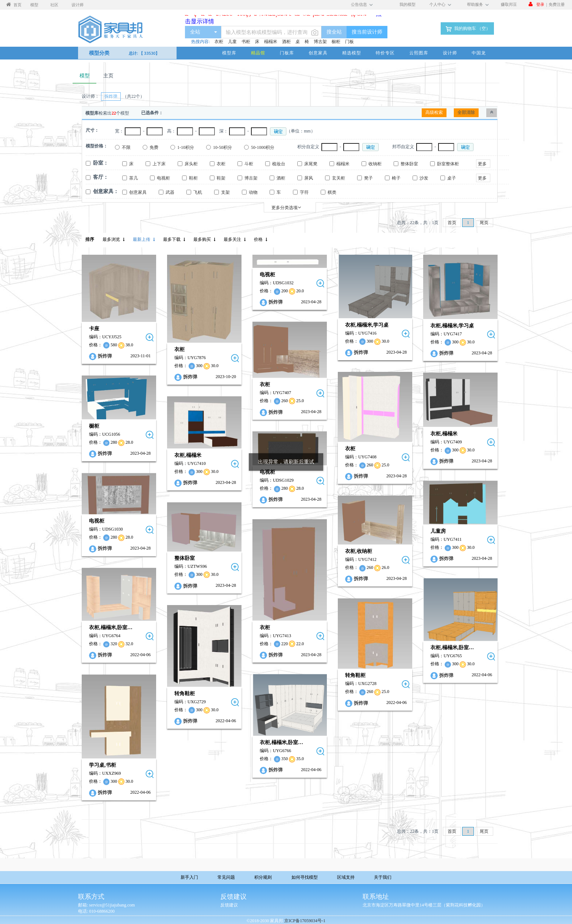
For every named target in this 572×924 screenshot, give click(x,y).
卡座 (94, 329)
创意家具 (318, 53)
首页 (452, 223)
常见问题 (226, 877)
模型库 (229, 53)
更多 (482, 164)
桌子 (452, 178)
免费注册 (557, 4)
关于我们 (383, 877)
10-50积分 (223, 147)
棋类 (332, 192)
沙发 (424, 178)
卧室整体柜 (448, 164)
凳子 (368, 178)
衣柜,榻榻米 (444, 434)
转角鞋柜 (355, 676)
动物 (253, 192)
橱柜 (336, 42)
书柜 (246, 42)
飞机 (198, 192)
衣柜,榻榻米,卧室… (111, 627)
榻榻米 (271, 42)
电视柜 (163, 178)
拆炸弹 (105, 356)
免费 (154, 147)
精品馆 (258, 53)
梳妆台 (279, 164)
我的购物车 (467, 29)
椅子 (396, 178)
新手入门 (189, 877)
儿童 (232, 42)
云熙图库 (419, 53)
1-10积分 (186, 147)
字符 (304, 192)
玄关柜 (339, 178)
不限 (126, 147)
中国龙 (479, 53)
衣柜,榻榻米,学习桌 (367, 325)
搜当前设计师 (367, 32)
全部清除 (466, 112)
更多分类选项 (286, 207)
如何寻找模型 (305, 877)
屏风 (309, 178)
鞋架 (221, 178)
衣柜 (219, 42)
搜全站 (334, 32)
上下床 (159, 164)
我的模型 (407, 4)
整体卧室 (409, 164)
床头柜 (191, 164)
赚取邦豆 (509, 4)
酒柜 (286, 42)
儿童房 (438, 531)
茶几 (134, 178)
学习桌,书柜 (103, 765)
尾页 (484, 223)
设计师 (450, 53)
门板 (349, 42)
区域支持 (346, 877)
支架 (225, 192)
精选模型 (352, 53)
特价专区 (385, 53)
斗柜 (249, 164)
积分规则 (263, 877)
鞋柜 (193, 178)
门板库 (287, 53)
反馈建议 (229, 905)
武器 (170, 192)
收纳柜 (375, 164)
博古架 (320, 42)
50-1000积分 (263, 147)
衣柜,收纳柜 (359, 551)
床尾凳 (311, 164)
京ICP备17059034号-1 (305, 921)
